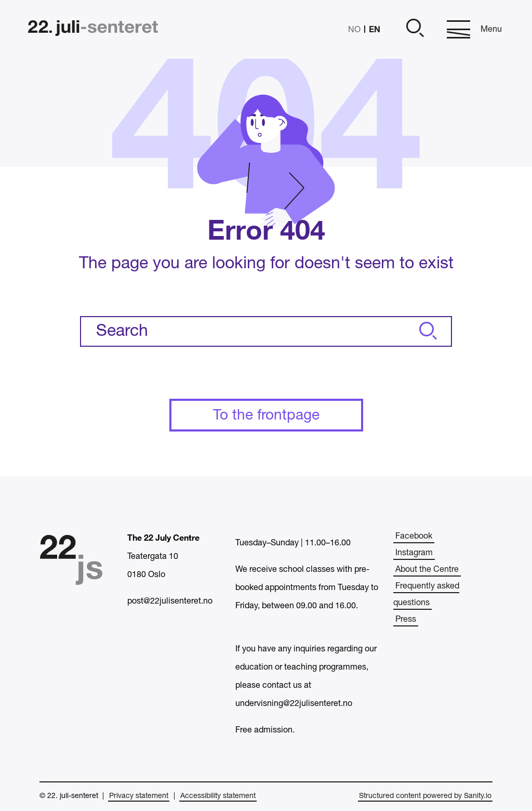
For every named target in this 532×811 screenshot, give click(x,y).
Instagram (414, 553)
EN (375, 29)
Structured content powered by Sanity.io (425, 796)
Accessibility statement (218, 796)
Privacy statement (139, 796)
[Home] (93, 29)
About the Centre (427, 570)
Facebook (414, 537)
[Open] (414, 29)
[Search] (427, 331)
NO (354, 30)
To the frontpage (266, 416)
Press (406, 620)
